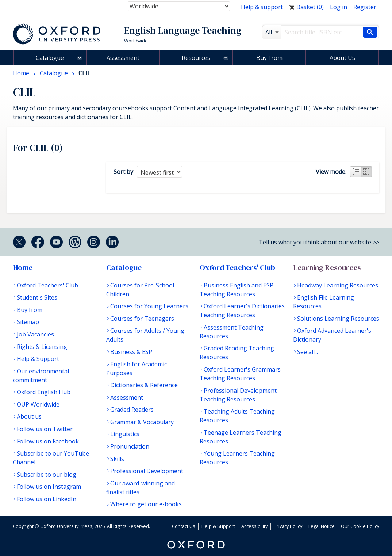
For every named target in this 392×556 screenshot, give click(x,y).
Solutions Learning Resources (338, 319)
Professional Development (147, 471)
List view (356, 172)
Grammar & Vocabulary (142, 422)
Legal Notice (322, 526)
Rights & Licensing (42, 347)
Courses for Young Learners (149, 306)
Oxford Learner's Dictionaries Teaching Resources (242, 311)
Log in (339, 7)
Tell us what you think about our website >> (319, 242)
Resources (196, 58)
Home (23, 267)
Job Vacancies (35, 334)
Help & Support (38, 359)
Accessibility (254, 526)
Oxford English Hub (44, 392)
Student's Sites (37, 297)
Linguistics (125, 434)
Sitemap (28, 322)
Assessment (123, 58)
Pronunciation (130, 446)
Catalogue (50, 58)
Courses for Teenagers (142, 319)
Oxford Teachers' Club (47, 285)
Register (365, 7)
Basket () (306, 7)
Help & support (262, 7)
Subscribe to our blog (47, 475)
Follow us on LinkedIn (47, 499)
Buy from (30, 310)
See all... (308, 352)
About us (29, 416)
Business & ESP (131, 352)
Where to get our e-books (146, 504)
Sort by (123, 172)
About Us (342, 58)
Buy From (269, 58)
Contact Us (184, 526)
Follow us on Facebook (48, 441)
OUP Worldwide (38, 404)
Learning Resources (327, 267)
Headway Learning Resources (338, 285)
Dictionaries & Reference (144, 385)
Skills (117, 459)
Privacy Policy (288, 526)
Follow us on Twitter (45, 429)
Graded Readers (132, 410)
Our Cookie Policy (360, 526)
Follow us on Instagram (49, 487)
